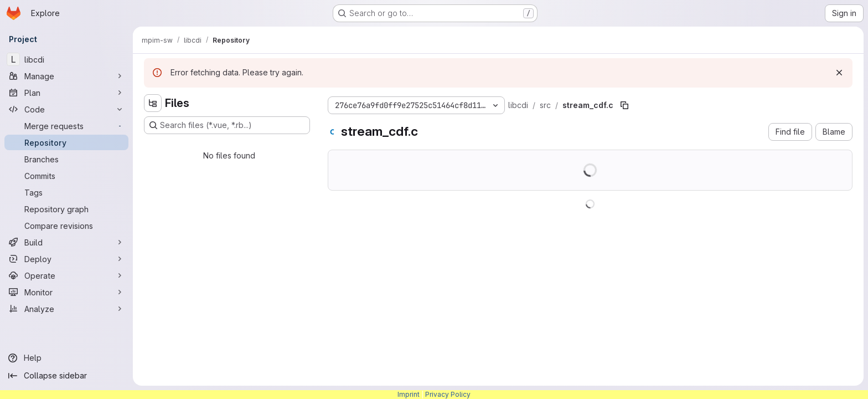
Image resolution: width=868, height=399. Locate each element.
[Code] (66, 109)
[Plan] (66, 93)
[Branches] (66, 159)
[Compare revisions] (66, 226)
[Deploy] (66, 259)
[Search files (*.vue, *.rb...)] (227, 125)
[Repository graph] (66, 209)
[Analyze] (66, 309)
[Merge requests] (66, 126)
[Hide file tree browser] (153, 103)
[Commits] (66, 176)
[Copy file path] (624, 105)
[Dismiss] (839, 73)
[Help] (66, 358)
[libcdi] (66, 59)
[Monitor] (66, 292)
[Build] (66, 242)
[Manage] (66, 76)
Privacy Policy (448, 394)
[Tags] (66, 192)
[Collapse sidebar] (66, 376)
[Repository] (66, 142)
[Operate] (66, 275)
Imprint (409, 394)
